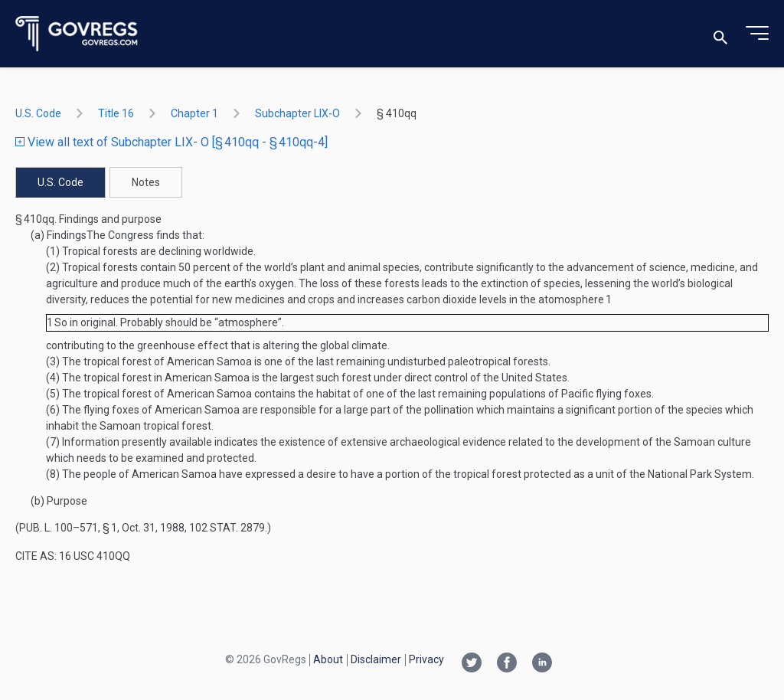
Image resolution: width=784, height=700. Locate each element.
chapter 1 (194, 113)
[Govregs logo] (77, 34)
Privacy (426, 659)
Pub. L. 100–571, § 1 (68, 528)
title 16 (116, 113)
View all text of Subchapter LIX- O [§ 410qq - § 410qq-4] (171, 142)
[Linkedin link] (542, 664)
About (328, 659)
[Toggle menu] (757, 34)
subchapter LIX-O (297, 113)
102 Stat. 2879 (227, 528)
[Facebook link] (507, 664)
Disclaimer (376, 659)
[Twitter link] (472, 664)
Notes (146, 182)
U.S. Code (38, 113)
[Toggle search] (720, 34)
